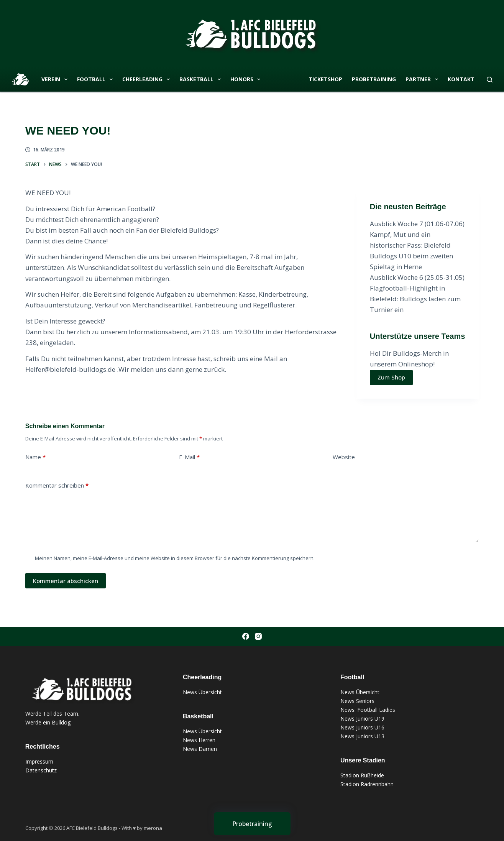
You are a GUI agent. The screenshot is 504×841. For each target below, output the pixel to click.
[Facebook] (246, 636)
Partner (423, 79)
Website (344, 457)
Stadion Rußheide (362, 775)
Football (96, 79)
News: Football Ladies (368, 710)
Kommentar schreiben (57, 485)
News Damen (200, 749)
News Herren (199, 740)
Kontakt (461, 79)
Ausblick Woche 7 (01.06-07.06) (417, 224)
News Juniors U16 (362, 727)
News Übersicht (202, 692)
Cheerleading (148, 79)
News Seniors (357, 701)
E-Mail (189, 457)
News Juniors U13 (362, 736)
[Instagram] (258, 636)
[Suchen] (490, 80)
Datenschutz (41, 770)
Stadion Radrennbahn (367, 784)
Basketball (202, 79)
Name (35, 457)
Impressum (39, 761)
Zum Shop (391, 377)
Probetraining (374, 79)
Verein (56, 79)
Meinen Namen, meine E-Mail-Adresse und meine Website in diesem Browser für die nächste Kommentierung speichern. (175, 558)
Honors (247, 79)
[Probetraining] (252, 824)
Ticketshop (325, 79)
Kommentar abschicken (66, 581)
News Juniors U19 (362, 719)
